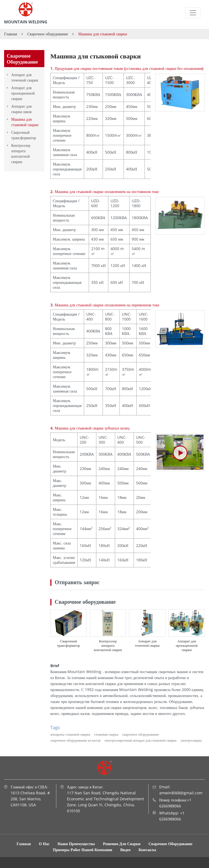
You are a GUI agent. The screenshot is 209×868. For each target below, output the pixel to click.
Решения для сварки (122, 844)
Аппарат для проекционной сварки (187, 645)
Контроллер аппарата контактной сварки (108, 645)
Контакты (147, 850)
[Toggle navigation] (193, 13)
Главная (10, 34)
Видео (125, 850)
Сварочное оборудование (48, 34)
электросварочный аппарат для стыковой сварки (140, 740)
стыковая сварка (106, 734)
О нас (44, 844)
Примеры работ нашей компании (83, 850)
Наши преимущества (76, 844)
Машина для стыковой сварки (25, 122)
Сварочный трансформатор (68, 643)
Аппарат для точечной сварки (147, 643)
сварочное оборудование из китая (75, 740)
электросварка (191, 740)
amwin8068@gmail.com (181, 793)
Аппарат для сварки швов (21, 109)
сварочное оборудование (141, 734)
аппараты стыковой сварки (70, 734)
